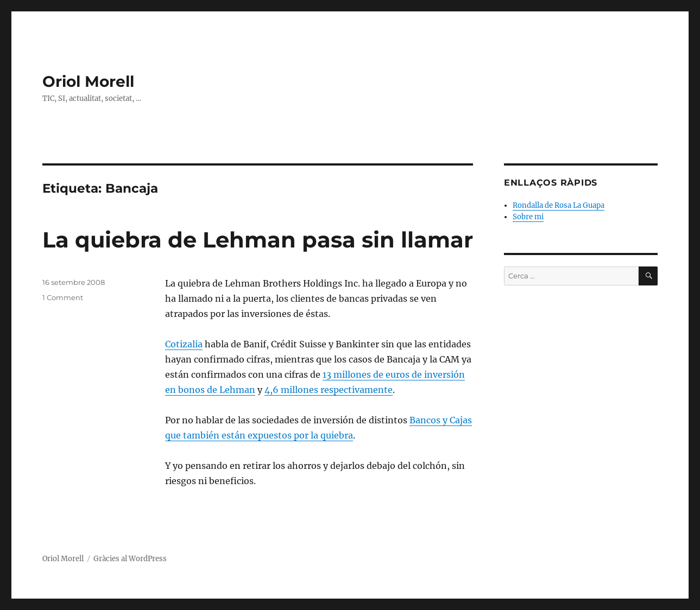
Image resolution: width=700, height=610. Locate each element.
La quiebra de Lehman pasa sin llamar (258, 240)
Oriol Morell (88, 81)
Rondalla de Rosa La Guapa (559, 205)
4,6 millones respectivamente (329, 390)
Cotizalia (184, 344)
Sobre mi (528, 217)
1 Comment (63, 297)
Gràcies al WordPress (130, 559)
